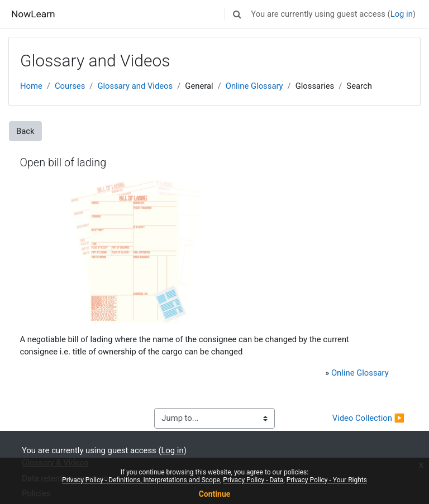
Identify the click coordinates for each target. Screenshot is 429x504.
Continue (215, 494)
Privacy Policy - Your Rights (327, 480)
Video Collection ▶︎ (368, 418)
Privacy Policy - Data (253, 480)
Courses (70, 86)
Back (25, 131)
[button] (237, 14)
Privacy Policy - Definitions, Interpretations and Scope (141, 480)
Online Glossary (254, 86)
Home (31, 86)
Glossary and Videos (135, 86)
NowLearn (33, 14)
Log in (402, 14)
